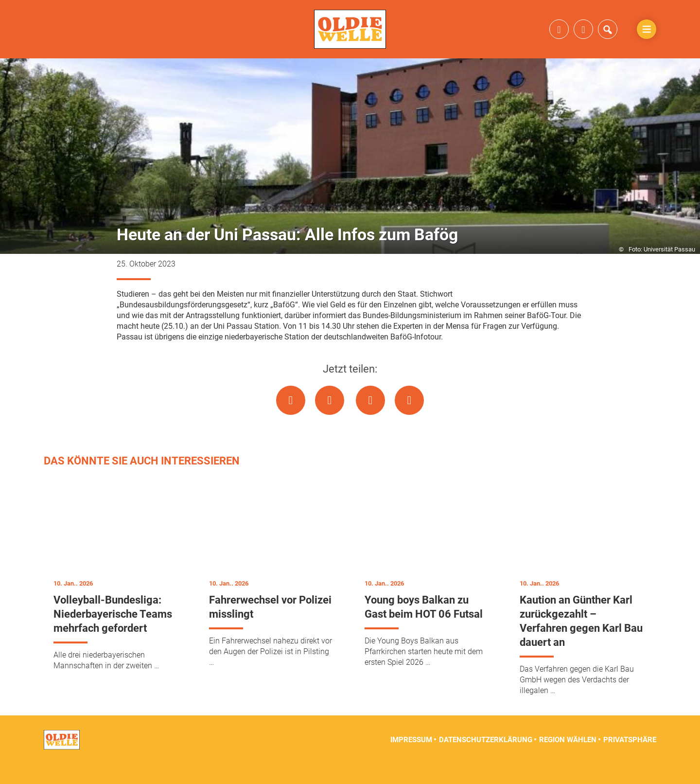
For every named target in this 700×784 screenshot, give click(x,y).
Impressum (411, 760)
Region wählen (568, 760)
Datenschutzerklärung (486, 760)
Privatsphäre (630, 760)
